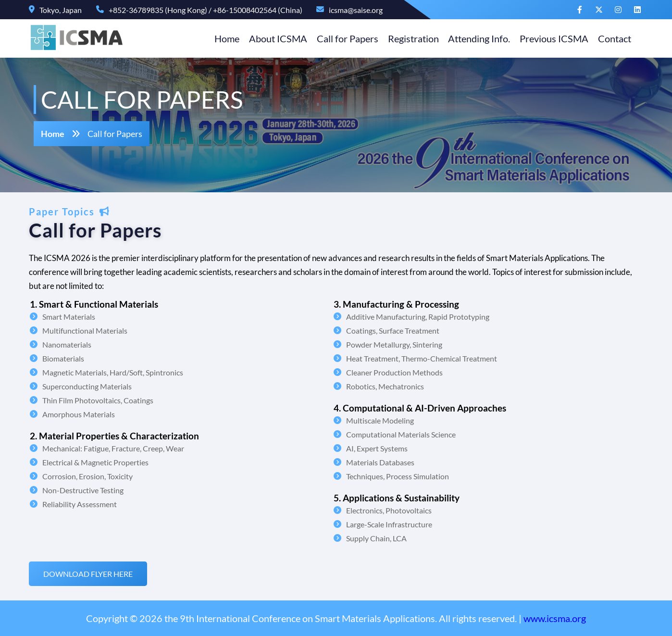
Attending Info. (474, 38)
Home (222, 38)
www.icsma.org (555, 618)
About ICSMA (273, 38)
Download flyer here (93, 574)
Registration (408, 38)
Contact (610, 38)
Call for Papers (342, 38)
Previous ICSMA (549, 38)
